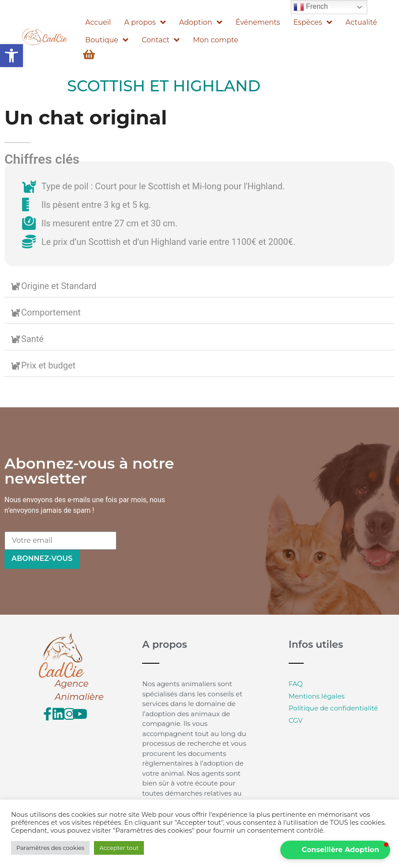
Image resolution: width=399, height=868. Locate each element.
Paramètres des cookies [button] (50, 848)
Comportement (51, 312)
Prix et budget (48, 365)
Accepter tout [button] (119, 848)
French (311, 7)
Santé (32, 339)
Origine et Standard (59, 286)
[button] (11, 56)
